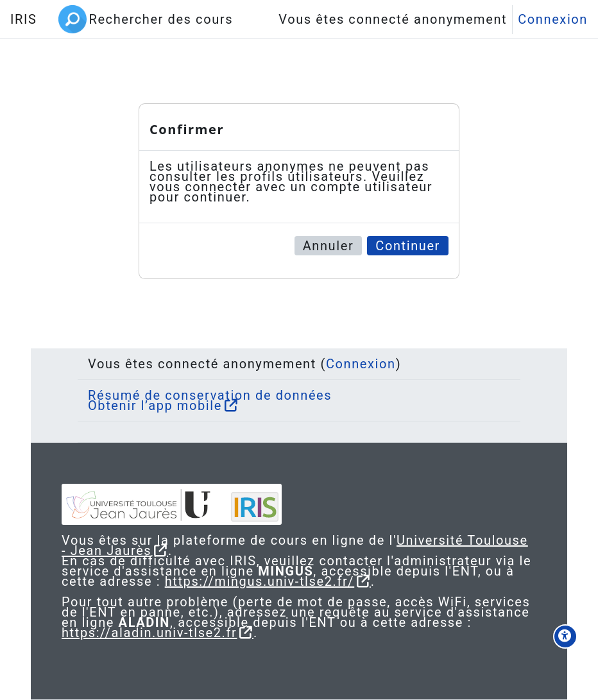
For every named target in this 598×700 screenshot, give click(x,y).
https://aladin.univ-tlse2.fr (149, 633)
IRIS (23, 19)
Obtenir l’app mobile (155, 405)
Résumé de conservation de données (210, 395)
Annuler (329, 246)
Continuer (408, 246)
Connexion (553, 19)
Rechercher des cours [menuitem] (161, 19)
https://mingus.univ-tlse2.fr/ (260, 581)
